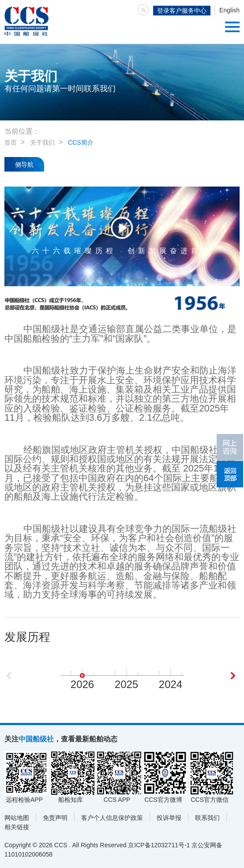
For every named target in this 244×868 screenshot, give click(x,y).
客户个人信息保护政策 (112, 818)
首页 (11, 142)
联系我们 (207, 818)
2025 (126, 684)
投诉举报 (169, 818)
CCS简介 (81, 142)
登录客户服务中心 (182, 11)
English (229, 10)
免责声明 (55, 818)
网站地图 (17, 818)
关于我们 (42, 142)
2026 (82, 684)
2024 (171, 684)
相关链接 (17, 827)
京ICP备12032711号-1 (159, 845)
